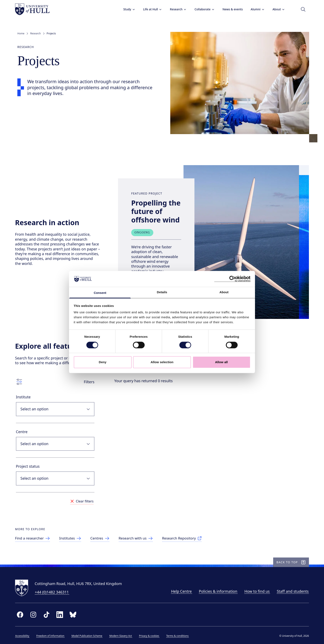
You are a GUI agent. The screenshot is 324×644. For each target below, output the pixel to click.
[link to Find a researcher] (36, 535)
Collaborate (202, 9)
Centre (24, 426)
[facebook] (22, 614)
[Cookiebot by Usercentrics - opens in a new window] (232, 279)
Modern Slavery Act (123, 635)
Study (127, 9)
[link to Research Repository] (190, 535)
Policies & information (216, 590)
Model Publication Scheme (89, 635)
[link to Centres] (105, 535)
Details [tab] (162, 292)
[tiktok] (49, 614)
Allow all (222, 362)
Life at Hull (150, 9)
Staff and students (290, 590)
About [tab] (224, 292)
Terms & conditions (180, 635)
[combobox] (57, 404)
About (276, 9)
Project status (30, 461)
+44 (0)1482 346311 (54, 591)
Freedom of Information (53, 635)
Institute (26, 392)
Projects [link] (51, 34)
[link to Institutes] (75, 535)
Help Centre (179, 590)
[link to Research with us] (142, 535)
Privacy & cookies (151, 635)
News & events (230, 9)
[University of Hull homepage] (35, 9)
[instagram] (36, 614)
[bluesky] (75, 614)
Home (21, 34)
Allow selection (162, 362)
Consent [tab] (100, 293)
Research (176, 9)
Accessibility (25, 635)
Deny (103, 362)
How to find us (255, 590)
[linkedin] (62, 614)
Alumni (255, 9)
